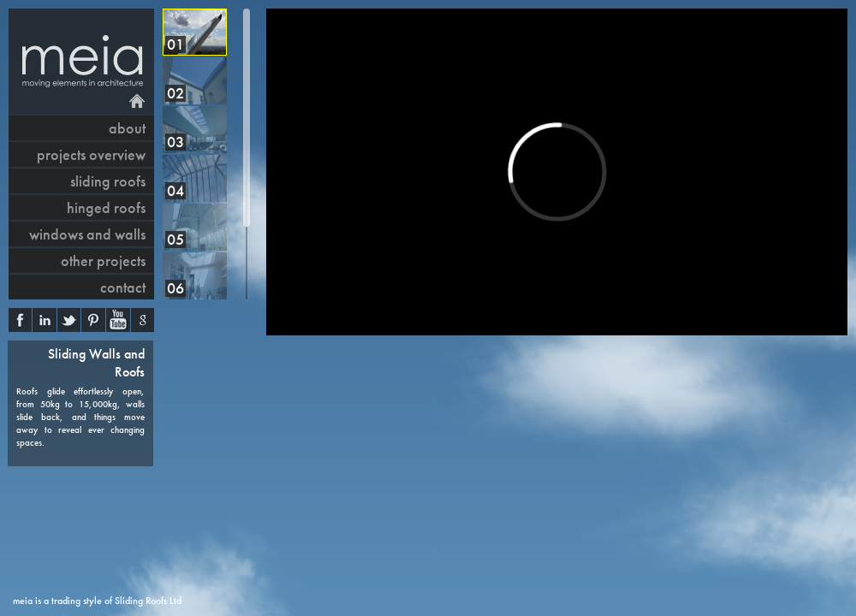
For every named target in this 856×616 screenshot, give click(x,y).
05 (175, 239)
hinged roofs (106, 207)
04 (175, 190)
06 (175, 288)
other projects (103, 261)
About (127, 128)
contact (123, 287)
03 (175, 142)
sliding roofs (108, 181)
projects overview (91, 154)
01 (175, 44)
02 (175, 93)
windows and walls (87, 234)
